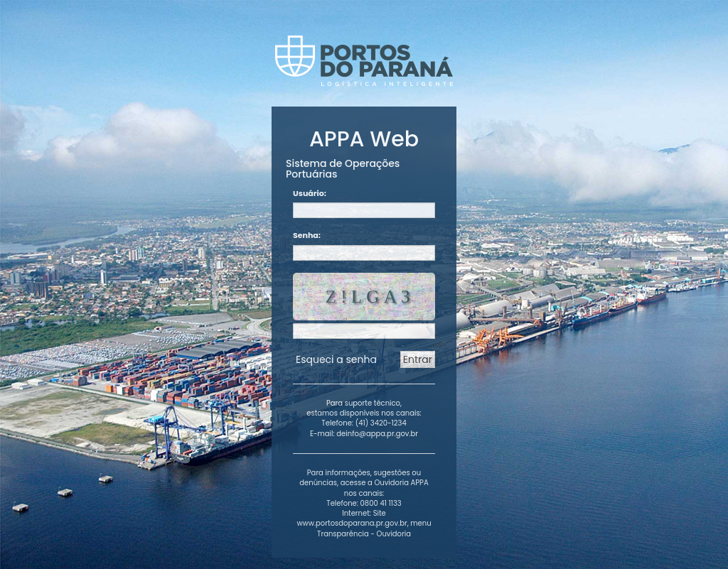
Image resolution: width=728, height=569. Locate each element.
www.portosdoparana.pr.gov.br (352, 523)
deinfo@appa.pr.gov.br (377, 434)
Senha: (307, 235)
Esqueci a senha (336, 359)
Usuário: (310, 194)
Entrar (418, 359)
